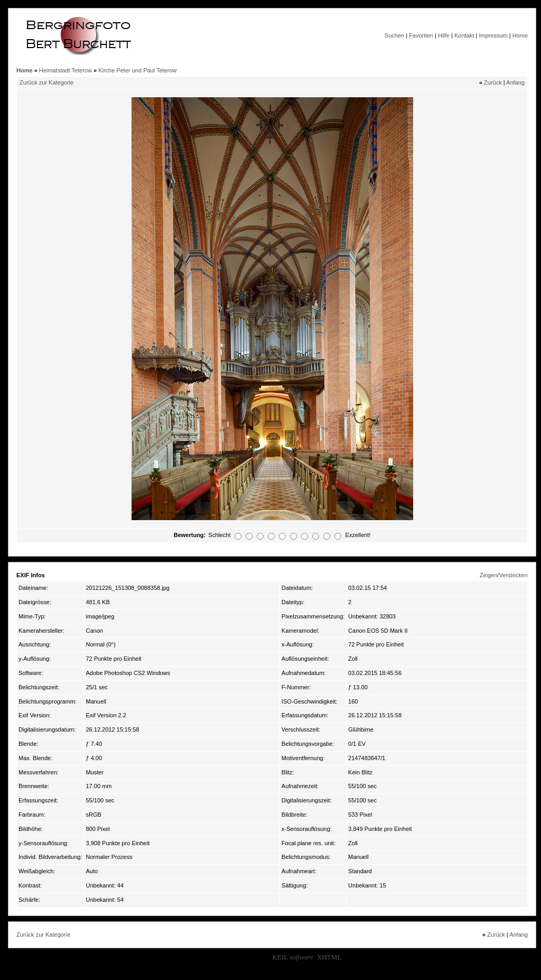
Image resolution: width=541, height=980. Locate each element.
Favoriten (421, 35)
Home (520, 35)
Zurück (493, 82)
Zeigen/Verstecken (504, 575)
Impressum (493, 35)
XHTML (329, 957)
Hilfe (444, 35)
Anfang (515, 82)
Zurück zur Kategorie (46, 82)
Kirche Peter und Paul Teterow (137, 70)
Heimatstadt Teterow (66, 70)
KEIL (293, 957)
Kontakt (464, 35)
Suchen (394, 35)
